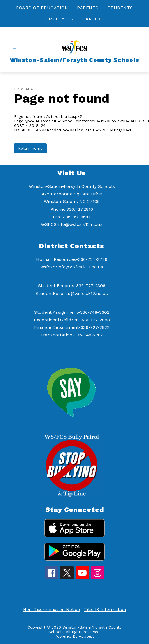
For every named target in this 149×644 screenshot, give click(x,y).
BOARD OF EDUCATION (42, 8)
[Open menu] (14, 50)
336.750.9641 (77, 217)
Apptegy (87, 636)
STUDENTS (120, 8)
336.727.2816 (80, 209)
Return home (30, 148)
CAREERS (93, 19)
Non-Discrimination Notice (51, 609)
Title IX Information (105, 609)
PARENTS (88, 8)
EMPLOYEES (60, 19)
